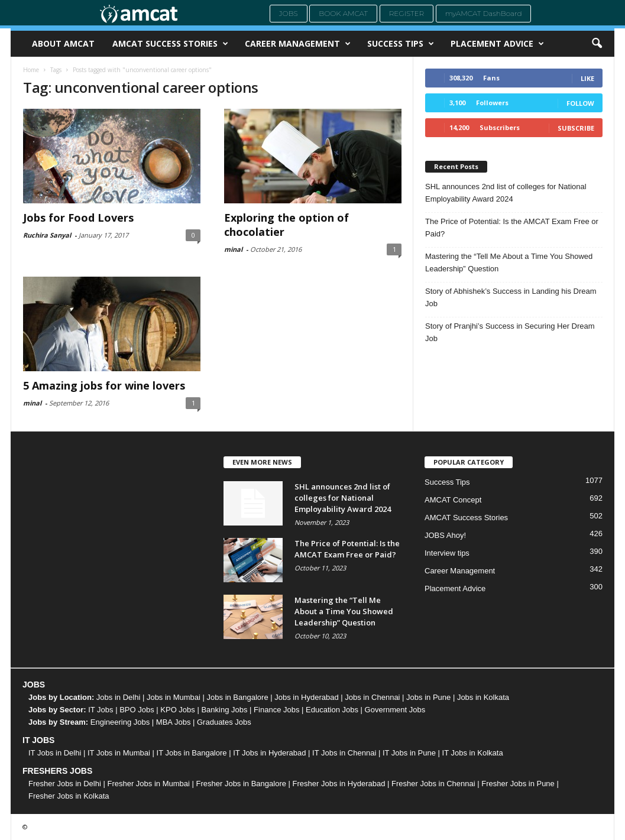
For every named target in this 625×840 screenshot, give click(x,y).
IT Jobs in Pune (409, 753)
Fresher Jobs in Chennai (433, 784)
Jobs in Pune (428, 697)
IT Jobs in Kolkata (473, 753)
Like (587, 78)
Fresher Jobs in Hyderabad (339, 784)
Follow (580, 103)
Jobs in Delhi (118, 697)
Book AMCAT (343, 13)
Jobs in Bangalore (238, 697)
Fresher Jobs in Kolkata (69, 796)
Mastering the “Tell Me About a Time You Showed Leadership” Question (509, 262)
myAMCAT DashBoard (484, 13)
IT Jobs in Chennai (344, 753)
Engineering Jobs (120, 722)
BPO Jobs (137, 710)
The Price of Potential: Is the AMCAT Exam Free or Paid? (512, 228)
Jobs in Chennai (372, 697)
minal (233, 249)
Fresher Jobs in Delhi (65, 784)
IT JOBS (38, 740)
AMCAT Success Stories (170, 44)
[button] (597, 44)
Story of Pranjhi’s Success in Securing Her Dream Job (510, 332)
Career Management (298, 44)
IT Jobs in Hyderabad (269, 753)
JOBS (34, 685)
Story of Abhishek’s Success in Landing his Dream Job (511, 297)
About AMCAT (63, 43)
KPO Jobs (178, 710)
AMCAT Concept (453, 500)
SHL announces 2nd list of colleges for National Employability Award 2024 (506, 193)
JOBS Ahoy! (445, 535)
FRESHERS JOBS (57, 771)
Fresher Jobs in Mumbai (148, 784)
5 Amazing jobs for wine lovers (104, 385)
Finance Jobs (276, 710)
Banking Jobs (224, 710)
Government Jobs (395, 710)
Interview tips (447, 553)
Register (407, 13)
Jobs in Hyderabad (306, 697)
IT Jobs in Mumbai (119, 753)
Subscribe (576, 128)
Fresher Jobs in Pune (518, 784)
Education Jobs (332, 710)
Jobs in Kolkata (483, 697)
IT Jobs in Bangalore (192, 753)
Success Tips (401, 44)
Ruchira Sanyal (47, 235)
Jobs (289, 13)
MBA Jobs (174, 722)
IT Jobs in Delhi (55, 753)
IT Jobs (101, 710)
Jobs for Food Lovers (78, 218)
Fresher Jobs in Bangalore (241, 784)
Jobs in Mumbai (174, 697)
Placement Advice (497, 44)
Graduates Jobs (224, 722)
